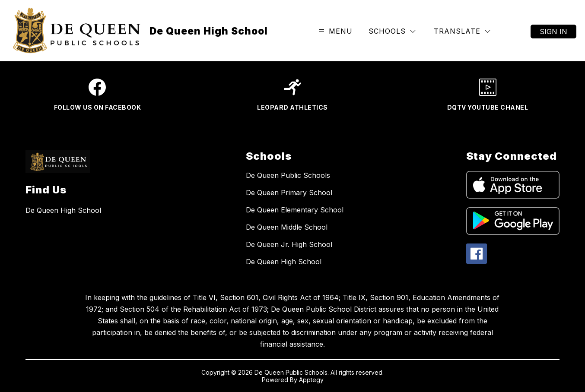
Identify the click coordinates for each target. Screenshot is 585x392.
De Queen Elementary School (295, 210)
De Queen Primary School (289, 193)
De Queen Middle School (287, 227)
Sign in (553, 32)
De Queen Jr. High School (289, 244)
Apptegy (311, 380)
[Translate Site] (462, 31)
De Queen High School (284, 262)
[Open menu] (335, 31)
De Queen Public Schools (288, 175)
